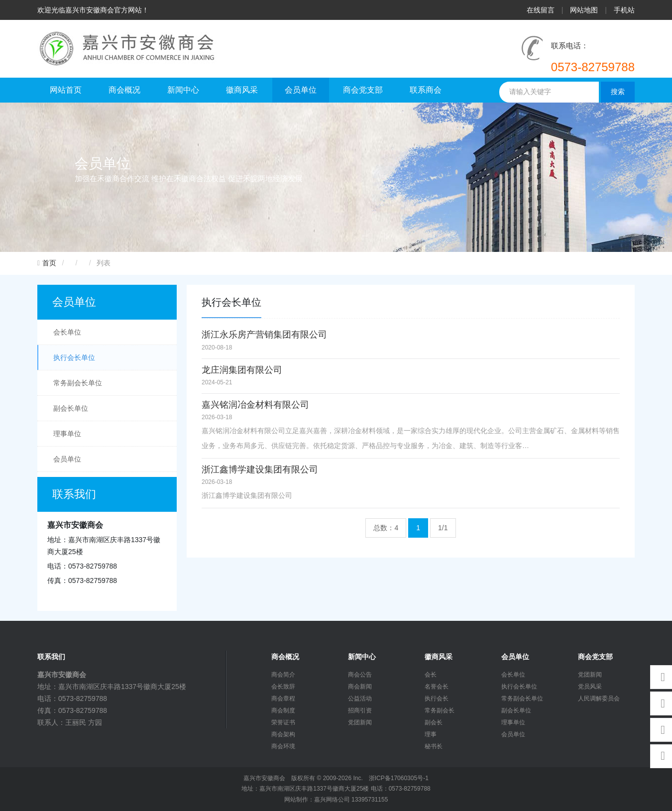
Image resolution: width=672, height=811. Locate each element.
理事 (431, 734)
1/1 (443, 528)
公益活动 (360, 698)
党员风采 (590, 687)
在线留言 (541, 10)
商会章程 (283, 698)
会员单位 (301, 90)
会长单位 (67, 332)
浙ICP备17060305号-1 (399, 778)
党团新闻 (360, 722)
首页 (49, 263)
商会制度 (283, 710)
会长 (431, 675)
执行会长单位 (74, 357)
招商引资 (360, 710)
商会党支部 (363, 90)
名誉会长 (437, 687)
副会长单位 (71, 408)
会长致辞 (283, 687)
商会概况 (124, 90)
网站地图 (584, 10)
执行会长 (437, 698)
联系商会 (426, 90)
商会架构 (283, 734)
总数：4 (386, 528)
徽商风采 (242, 90)
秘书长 (434, 746)
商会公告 (360, 675)
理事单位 (67, 434)
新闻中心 (183, 90)
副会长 (434, 722)
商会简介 (283, 675)
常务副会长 (440, 710)
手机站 (624, 10)
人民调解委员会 (599, 698)
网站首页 (66, 90)
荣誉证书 (283, 722)
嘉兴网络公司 (332, 800)
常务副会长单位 (78, 383)
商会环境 (283, 746)
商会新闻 (360, 687)
